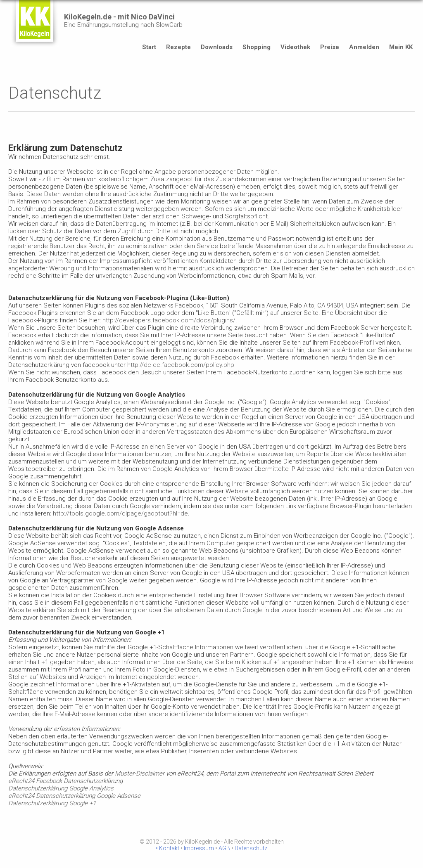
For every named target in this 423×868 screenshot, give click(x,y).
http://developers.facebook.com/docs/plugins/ (169, 320)
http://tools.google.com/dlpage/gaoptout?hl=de (120, 513)
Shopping (257, 47)
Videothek (295, 47)
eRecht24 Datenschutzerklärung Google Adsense (74, 796)
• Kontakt (168, 848)
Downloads (217, 47)
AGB (224, 848)
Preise (330, 47)
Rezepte (178, 47)
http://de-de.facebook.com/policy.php (181, 365)
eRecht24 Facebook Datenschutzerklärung (65, 781)
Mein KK (401, 47)
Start (149, 47)
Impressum (199, 848)
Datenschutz (251, 848)
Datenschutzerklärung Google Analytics (61, 788)
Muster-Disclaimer (140, 773)
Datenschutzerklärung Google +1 (52, 803)
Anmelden (364, 47)
